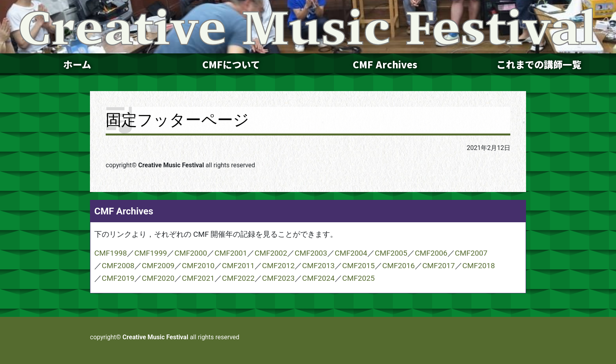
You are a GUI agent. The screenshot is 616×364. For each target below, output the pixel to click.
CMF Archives (385, 64)
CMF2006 (431, 253)
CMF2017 (439, 266)
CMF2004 (351, 253)
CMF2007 (471, 253)
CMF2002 (271, 253)
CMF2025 (358, 278)
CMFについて (231, 64)
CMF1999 (151, 253)
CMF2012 (278, 266)
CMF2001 (231, 253)
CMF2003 (311, 253)
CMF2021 (198, 278)
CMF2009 (158, 266)
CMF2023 (278, 278)
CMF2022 (238, 278)
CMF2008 (118, 266)
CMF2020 (158, 278)
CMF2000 (191, 253)
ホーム (77, 64)
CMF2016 (399, 266)
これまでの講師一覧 (539, 64)
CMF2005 (391, 253)
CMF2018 (479, 266)
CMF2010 (198, 266)
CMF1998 (111, 253)
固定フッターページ (177, 120)
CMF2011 (238, 266)
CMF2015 (358, 266)
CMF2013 (318, 266)
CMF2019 (118, 278)
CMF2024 (318, 278)
